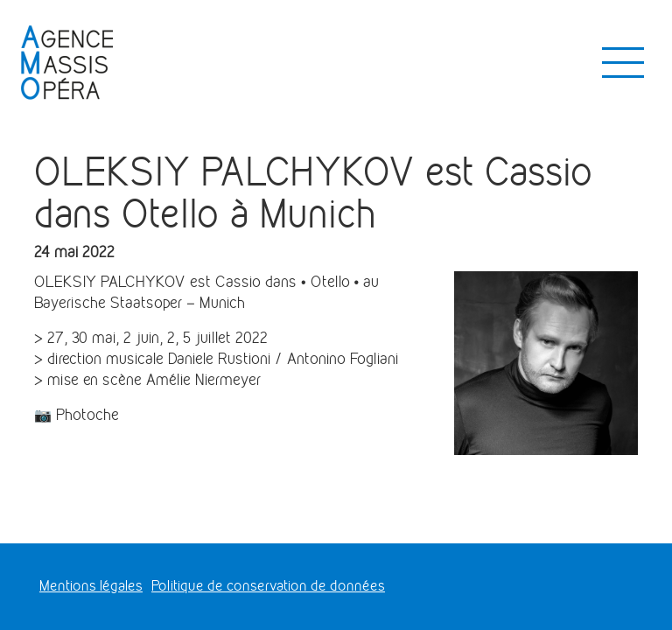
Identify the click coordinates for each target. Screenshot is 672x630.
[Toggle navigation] (623, 63)
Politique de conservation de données (268, 586)
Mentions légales (91, 586)
